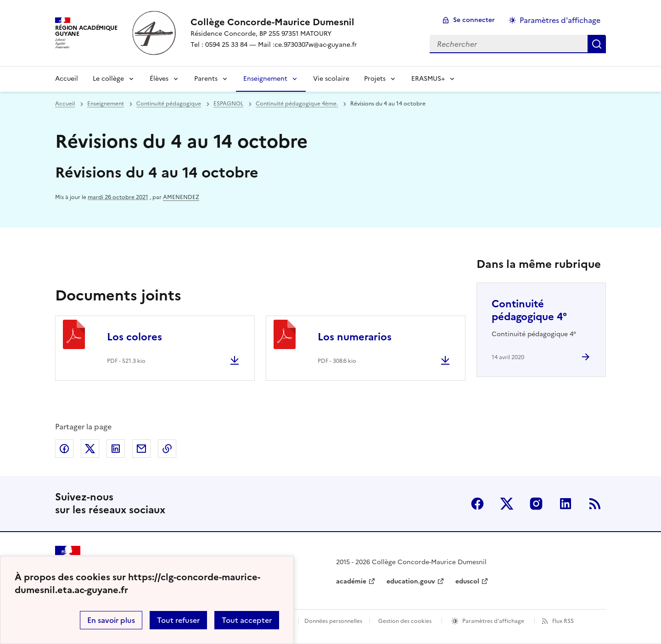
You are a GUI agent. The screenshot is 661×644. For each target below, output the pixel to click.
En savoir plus (111, 620)
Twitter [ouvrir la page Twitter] (507, 504)
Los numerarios (355, 337)
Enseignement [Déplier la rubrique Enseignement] (265, 79)
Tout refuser (178, 620)
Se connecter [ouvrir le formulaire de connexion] (474, 20)
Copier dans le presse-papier (167, 449)
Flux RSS (563, 621)
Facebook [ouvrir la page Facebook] (477, 504)
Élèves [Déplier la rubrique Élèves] (159, 79)
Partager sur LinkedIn (116, 449)
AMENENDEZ (181, 197)
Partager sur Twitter (90, 449)
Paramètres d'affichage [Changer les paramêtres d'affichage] (560, 20)
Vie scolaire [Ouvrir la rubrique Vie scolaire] (331, 79)
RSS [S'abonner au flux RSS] (595, 504)
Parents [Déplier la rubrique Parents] (206, 79)
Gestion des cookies (405, 621)
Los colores (134, 337)
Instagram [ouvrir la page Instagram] (536, 504)
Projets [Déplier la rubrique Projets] (375, 79)
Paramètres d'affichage (493, 621)
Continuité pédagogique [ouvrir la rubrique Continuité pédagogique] (169, 104)
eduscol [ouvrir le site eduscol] (467, 581)
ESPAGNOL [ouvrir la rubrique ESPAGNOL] (228, 104)
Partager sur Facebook (64, 449)
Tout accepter (247, 620)
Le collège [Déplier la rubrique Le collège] (108, 79)
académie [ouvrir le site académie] (351, 581)
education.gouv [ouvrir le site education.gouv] (411, 581)
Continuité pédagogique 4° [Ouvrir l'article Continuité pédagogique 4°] (529, 310)
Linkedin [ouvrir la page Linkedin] (566, 504)
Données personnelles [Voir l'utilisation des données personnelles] (333, 621)
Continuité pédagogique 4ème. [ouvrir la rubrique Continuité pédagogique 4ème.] (297, 104)
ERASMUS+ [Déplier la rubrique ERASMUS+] (428, 79)
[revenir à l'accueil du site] (274, 22)
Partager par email (141, 449)
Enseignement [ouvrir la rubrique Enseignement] (106, 104)
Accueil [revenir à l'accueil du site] (67, 79)
